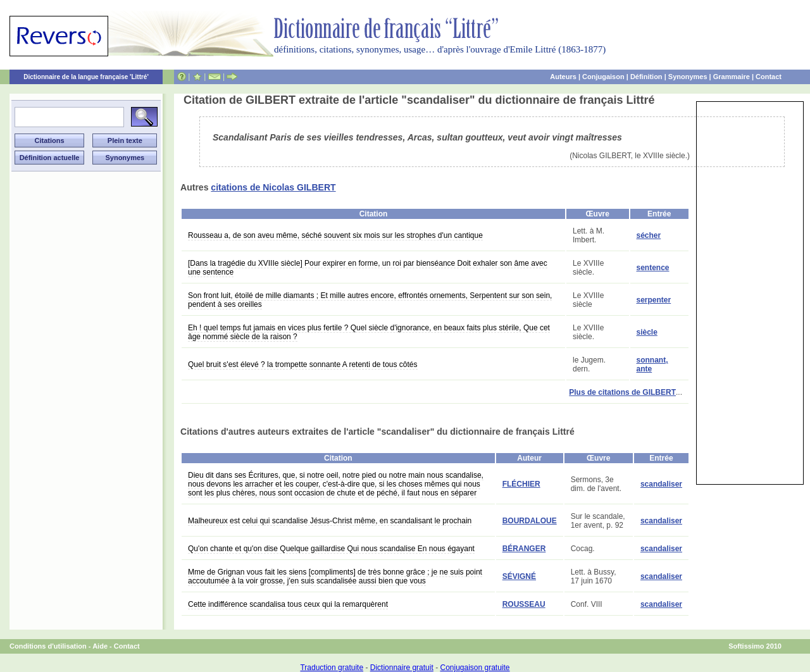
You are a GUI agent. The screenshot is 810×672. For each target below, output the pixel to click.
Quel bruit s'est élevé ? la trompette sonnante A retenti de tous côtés (303, 364)
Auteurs (563, 77)
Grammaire (732, 77)
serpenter (654, 300)
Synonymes (688, 77)
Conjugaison (603, 77)
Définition (646, 77)
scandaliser (661, 484)
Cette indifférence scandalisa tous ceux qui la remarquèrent (288, 604)
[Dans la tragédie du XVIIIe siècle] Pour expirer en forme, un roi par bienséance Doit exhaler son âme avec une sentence (368, 268)
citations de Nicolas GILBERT (273, 187)
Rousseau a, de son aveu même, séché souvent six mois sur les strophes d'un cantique (335, 235)
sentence (653, 268)
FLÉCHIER (521, 484)
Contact (769, 77)
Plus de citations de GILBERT (622, 392)
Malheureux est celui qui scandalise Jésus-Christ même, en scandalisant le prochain (330, 521)
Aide (100, 646)
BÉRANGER (524, 549)
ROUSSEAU (524, 604)
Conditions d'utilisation (48, 646)
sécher (649, 235)
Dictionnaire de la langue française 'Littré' (86, 77)
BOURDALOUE (530, 521)
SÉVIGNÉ (519, 576)
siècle (647, 332)
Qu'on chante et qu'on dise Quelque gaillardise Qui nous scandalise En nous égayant (331, 549)
